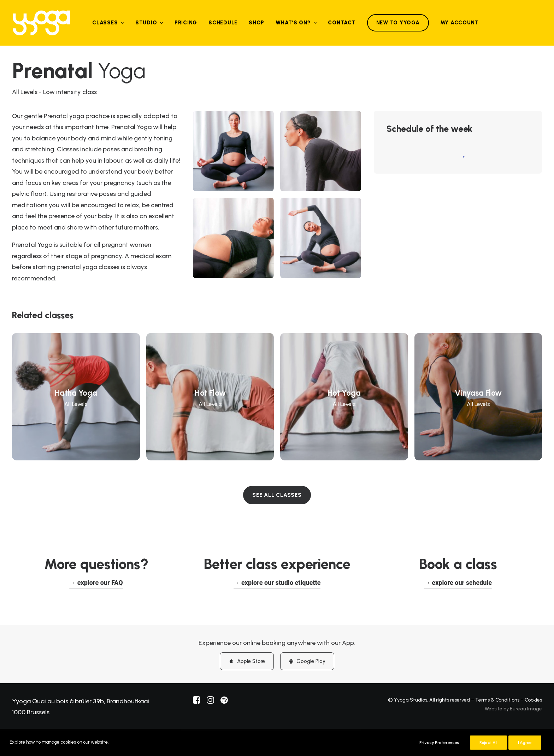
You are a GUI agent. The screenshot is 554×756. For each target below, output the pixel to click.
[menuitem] (108, 23)
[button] (96, 583)
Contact (342, 23)
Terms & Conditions (497, 700)
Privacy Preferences (439, 743)
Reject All (488, 743)
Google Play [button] (307, 661)
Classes (108, 23)
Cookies (533, 700)
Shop (257, 23)
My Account (459, 23)
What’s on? (296, 23)
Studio (149, 23)
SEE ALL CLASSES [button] (277, 495)
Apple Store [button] (247, 661)
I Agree (525, 743)
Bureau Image (526, 709)
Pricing (186, 23)
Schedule (223, 23)
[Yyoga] (41, 23)
